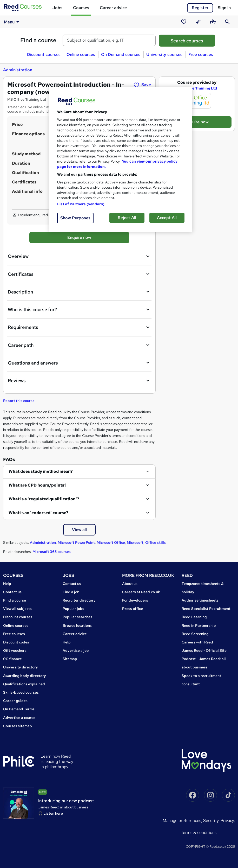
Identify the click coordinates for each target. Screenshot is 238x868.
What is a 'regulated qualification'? (44, 499)
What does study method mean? (41, 471)
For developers (135, 600)
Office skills (156, 542)
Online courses (81, 55)
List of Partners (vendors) (81, 204)
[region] (121, 160)
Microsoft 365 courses (52, 552)
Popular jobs (73, 609)
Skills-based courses (21, 692)
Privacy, (228, 821)
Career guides (15, 701)
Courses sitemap (18, 726)
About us (130, 584)
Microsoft (135, 542)
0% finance (12, 659)
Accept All (167, 218)
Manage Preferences (182, 821)
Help (7, 584)
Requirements (79, 327)
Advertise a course (19, 718)
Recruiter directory (79, 600)
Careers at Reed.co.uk (141, 592)
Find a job (71, 592)
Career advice (113, 8)
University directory (21, 667)
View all (79, 530)
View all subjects (17, 609)
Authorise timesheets (200, 600)
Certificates (79, 274)
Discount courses (44, 55)
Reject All (127, 218)
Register (200, 8)
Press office (133, 609)
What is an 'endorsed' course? (38, 513)
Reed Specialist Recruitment (206, 609)
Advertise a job (76, 650)
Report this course (19, 401)
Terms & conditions (199, 832)
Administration (18, 70)
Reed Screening (195, 634)
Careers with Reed (197, 642)
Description (79, 292)
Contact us (12, 592)
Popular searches (77, 617)
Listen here (53, 813)
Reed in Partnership (199, 626)
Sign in (224, 8)
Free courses (201, 55)
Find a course (38, 40)
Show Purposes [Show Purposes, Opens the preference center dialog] (75, 218)
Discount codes (16, 642)
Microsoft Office (111, 542)
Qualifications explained (24, 684)
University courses (164, 55)
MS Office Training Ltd (197, 88)
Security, (212, 821)
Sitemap (70, 659)
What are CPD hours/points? (38, 485)
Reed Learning (194, 617)
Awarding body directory (25, 676)
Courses (81, 8)
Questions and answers (79, 363)
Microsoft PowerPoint (76, 542)
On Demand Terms (19, 709)
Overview (79, 256)
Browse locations (77, 626)
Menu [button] (12, 22)
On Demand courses (121, 55)
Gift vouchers (15, 650)
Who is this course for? (79, 310)
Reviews (79, 381)
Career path (79, 345)
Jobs (57, 8)
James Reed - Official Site (204, 650)
